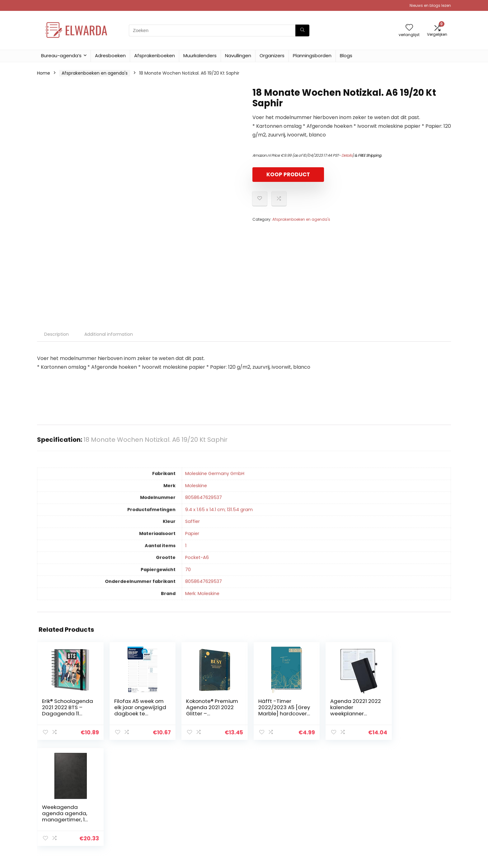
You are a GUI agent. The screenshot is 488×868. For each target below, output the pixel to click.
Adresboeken (110, 55)
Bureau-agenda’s (61, 55)
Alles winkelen (336, 803)
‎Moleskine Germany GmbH (215, 473)
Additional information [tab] (109, 334)
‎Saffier (192, 521)
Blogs (346, 55)
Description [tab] (56, 334)
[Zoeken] (302, 30)
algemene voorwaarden (415, 803)
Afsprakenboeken (155, 55)
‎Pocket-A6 (197, 557)
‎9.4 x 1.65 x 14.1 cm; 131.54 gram (219, 510)
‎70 (188, 570)
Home (44, 73)
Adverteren (334, 829)
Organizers (272, 55)
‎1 (186, 546)
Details (347, 155)
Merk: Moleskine (202, 593)
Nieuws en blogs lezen (430, 5)
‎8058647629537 (204, 497)
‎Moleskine (196, 486)
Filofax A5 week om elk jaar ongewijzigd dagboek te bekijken (137, 713)
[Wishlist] (409, 28)
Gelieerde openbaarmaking (418, 812)
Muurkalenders (200, 55)
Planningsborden (312, 55)
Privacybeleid (403, 795)
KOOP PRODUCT (288, 174)
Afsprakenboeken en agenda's (95, 73)
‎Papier (192, 533)
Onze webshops (339, 821)
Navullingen (238, 55)
